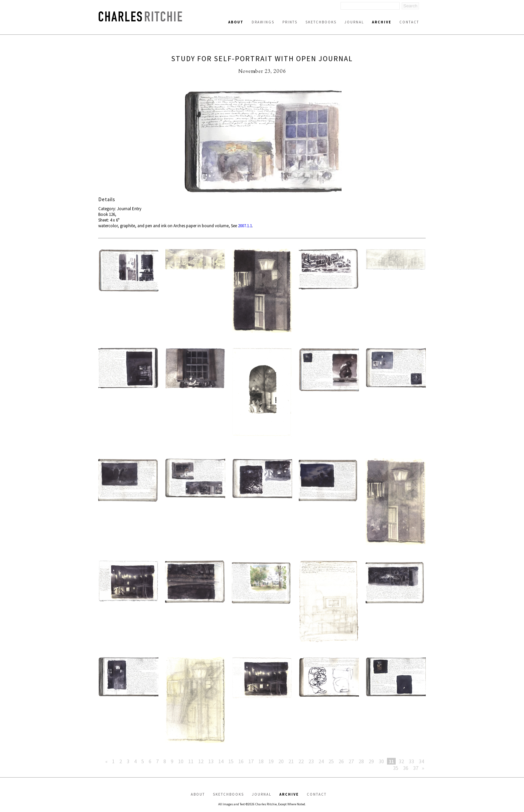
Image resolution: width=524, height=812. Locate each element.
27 (351, 761)
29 (371, 761)
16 (241, 761)
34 (421, 761)
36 (406, 768)
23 (311, 761)
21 (291, 761)
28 (361, 761)
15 (231, 761)
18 (261, 761)
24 (321, 761)
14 (221, 761)
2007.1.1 (245, 226)
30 (381, 761)
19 (271, 761)
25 (331, 761)
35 (396, 768)
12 (201, 761)
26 (341, 761)
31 (391, 761)
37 (416, 768)
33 (411, 761)
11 (191, 761)
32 (401, 761)
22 (301, 761)
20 (281, 761)
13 (211, 761)
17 (251, 761)
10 (181, 761)
